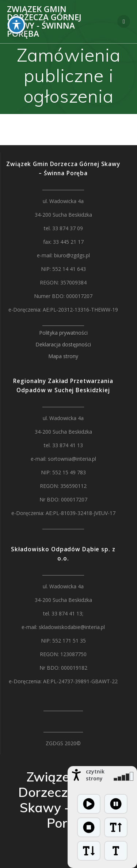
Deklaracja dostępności (63, 344)
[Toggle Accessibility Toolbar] (16, 14)
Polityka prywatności (63, 333)
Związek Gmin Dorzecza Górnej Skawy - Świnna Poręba (44, 22)
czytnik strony (95, 775)
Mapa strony (63, 356)
